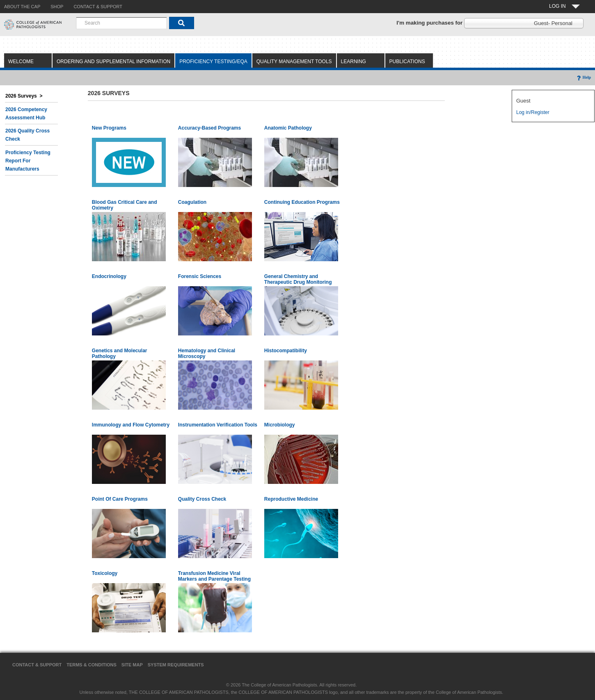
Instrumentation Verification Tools (218, 425)
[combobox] (121, 23)
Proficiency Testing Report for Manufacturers (28, 161)
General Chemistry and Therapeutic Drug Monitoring (298, 279)
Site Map (132, 665)
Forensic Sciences (200, 276)
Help (583, 77)
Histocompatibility (286, 351)
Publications (407, 62)
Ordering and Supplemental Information (113, 62)
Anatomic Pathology (288, 128)
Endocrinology (109, 276)
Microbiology (280, 425)
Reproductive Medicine (291, 499)
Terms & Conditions (92, 665)
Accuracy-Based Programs (209, 128)
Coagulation (192, 202)
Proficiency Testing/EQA (213, 62)
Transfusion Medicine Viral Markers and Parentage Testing (214, 576)
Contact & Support (37, 665)
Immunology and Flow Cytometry (131, 425)
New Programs (109, 128)
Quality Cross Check (202, 499)
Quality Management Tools (294, 62)
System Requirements (176, 665)
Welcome (21, 62)
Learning (354, 62)
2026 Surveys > (24, 96)
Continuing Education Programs (302, 202)
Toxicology (105, 573)
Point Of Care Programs (120, 499)
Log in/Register (533, 112)
